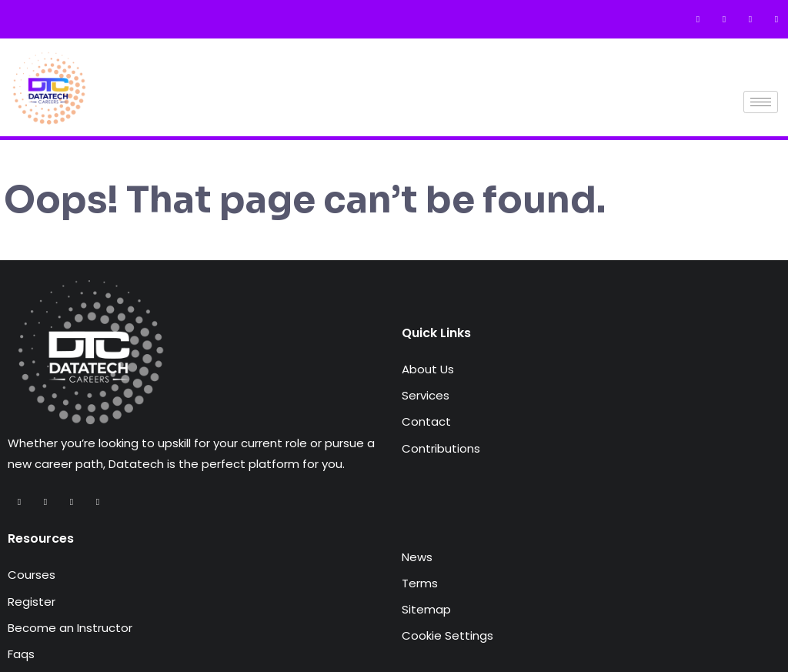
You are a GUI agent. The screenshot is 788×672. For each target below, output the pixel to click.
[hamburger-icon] (761, 102)
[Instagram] (750, 19)
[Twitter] (724, 19)
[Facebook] (698, 19)
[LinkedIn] (776, 19)
